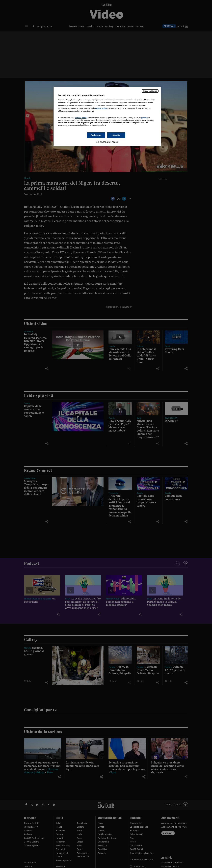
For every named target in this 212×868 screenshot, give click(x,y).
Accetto (116, 135)
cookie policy (101, 108)
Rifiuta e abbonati (150, 91)
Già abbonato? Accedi (107, 142)
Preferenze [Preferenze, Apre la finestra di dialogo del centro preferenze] (96, 135)
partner (144, 118)
